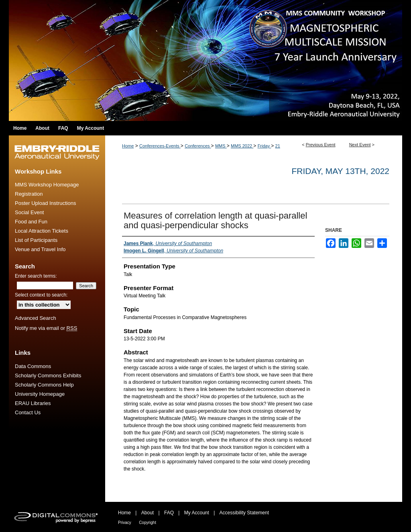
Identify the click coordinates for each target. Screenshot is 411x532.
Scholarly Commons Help (44, 385)
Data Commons (33, 366)
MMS (221, 146)
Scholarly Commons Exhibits (48, 375)
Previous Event (321, 145)
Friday (265, 146)
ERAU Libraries (33, 403)
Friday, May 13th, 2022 (340, 171)
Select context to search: (41, 295)
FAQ (169, 513)
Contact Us (28, 412)
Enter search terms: (36, 276)
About (148, 513)
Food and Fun (31, 222)
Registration (29, 194)
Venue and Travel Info (40, 249)
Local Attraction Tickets (42, 231)
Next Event (360, 145)
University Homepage (40, 394)
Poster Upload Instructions (45, 203)
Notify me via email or (46, 328)
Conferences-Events (160, 146)
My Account (197, 513)
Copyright (148, 523)
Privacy (125, 523)
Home (128, 146)
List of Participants (36, 240)
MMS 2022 (242, 146)
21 (278, 146)
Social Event (29, 212)
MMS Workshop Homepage (47, 185)
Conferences (198, 146)
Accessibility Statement (244, 513)
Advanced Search (36, 318)
